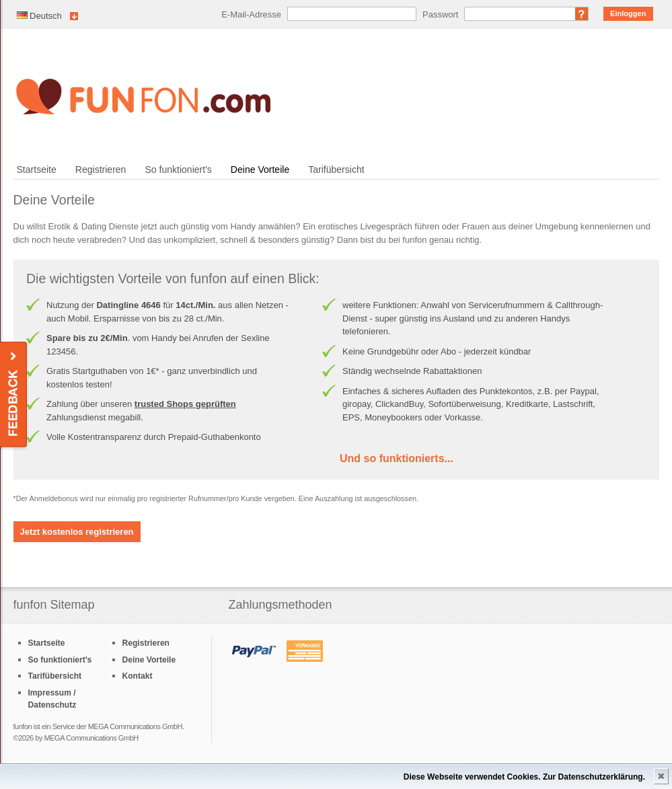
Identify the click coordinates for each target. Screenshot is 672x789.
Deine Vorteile (260, 170)
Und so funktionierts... (397, 458)
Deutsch (39, 16)
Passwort (440, 14)
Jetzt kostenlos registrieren (77, 532)
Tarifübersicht (336, 170)
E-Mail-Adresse (251, 14)
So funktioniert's (178, 170)
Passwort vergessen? (582, 14)
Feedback (14, 395)
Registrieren (101, 170)
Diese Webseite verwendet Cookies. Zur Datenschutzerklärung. (524, 777)
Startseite (37, 170)
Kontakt (138, 676)
